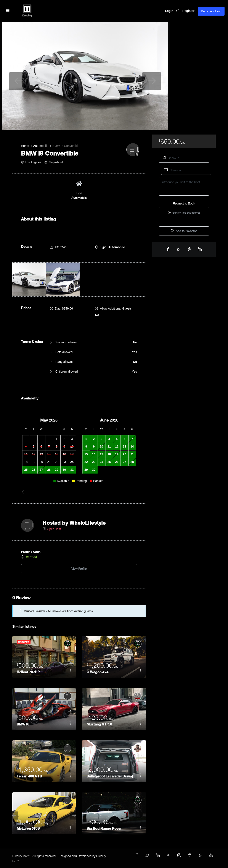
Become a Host (211, 11)
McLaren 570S (28, 828)
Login (169, 11)
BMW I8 (23, 724)
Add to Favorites (184, 231)
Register (188, 11)
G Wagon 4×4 (97, 671)
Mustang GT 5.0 (99, 724)
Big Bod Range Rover (104, 828)
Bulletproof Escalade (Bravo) (110, 776)
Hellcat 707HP (28, 671)
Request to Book (184, 203)
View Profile (79, 568)
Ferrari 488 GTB (29, 776)
